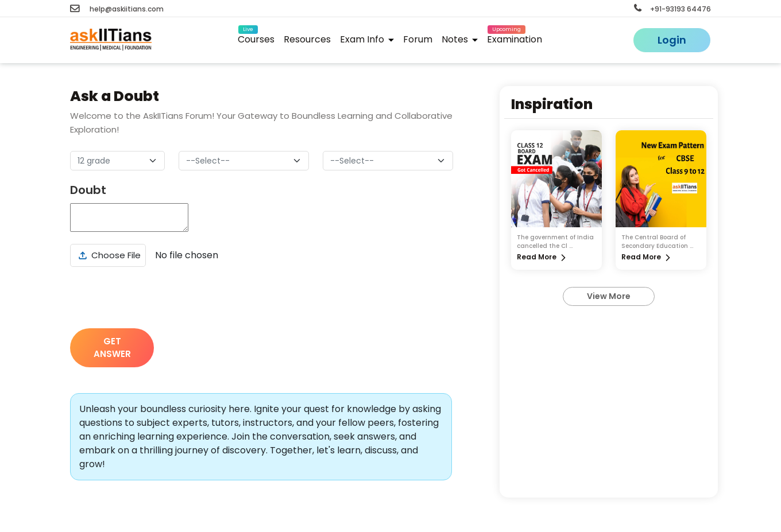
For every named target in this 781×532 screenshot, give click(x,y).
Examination (515, 38)
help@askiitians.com (117, 9)
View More (609, 296)
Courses (256, 38)
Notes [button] (460, 39)
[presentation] (157, 297)
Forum (418, 39)
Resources (307, 39)
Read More (537, 257)
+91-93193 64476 (672, 9)
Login (672, 40)
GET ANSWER (112, 347)
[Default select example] (117, 161)
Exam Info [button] (367, 39)
